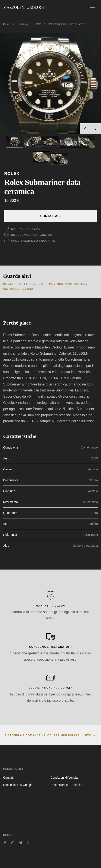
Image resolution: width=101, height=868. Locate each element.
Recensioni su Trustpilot (67, 785)
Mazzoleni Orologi (23, 7)
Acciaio (93, 469)
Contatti (8, 778)
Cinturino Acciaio (18, 289)
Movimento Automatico (68, 284)
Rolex (38, 24)
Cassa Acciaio (31, 284)
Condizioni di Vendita (65, 778)
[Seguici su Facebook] (5, 843)
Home (7, 24)
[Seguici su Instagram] (13, 843)
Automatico (90, 502)
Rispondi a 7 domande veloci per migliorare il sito (48, 735)
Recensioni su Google (18, 785)
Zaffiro (94, 524)
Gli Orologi (23, 24)
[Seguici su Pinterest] (28, 843)
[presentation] (85, 129)
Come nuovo (89, 447)
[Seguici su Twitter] (20, 843)
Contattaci (51, 216)
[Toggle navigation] (92, 8)
